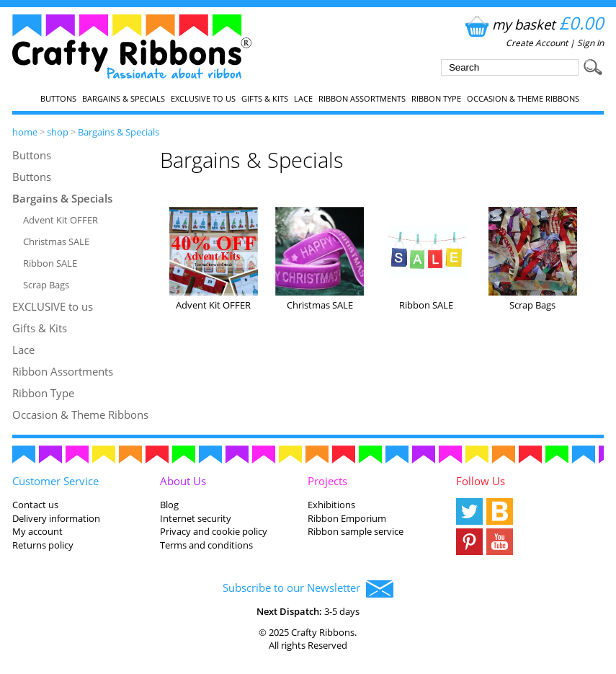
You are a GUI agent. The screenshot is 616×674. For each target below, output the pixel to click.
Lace (303, 99)
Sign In (590, 43)
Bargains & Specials (124, 99)
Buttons (58, 99)
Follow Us (481, 481)
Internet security (196, 518)
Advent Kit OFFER (61, 220)
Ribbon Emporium (347, 518)
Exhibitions (331, 505)
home (25, 132)
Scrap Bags (46, 285)
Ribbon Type (436, 99)
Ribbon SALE (50, 263)
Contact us (35, 505)
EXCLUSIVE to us (203, 99)
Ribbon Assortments (362, 99)
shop (58, 132)
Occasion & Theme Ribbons (523, 99)
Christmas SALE (56, 241)
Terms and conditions (206, 545)
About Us (183, 481)
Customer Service (55, 481)
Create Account (537, 43)
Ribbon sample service (356, 531)
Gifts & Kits (265, 99)
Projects (327, 481)
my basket (533, 24)
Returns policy (43, 545)
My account (37, 531)
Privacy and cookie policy (214, 531)
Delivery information (56, 518)
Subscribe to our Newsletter (308, 589)
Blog (169, 505)
